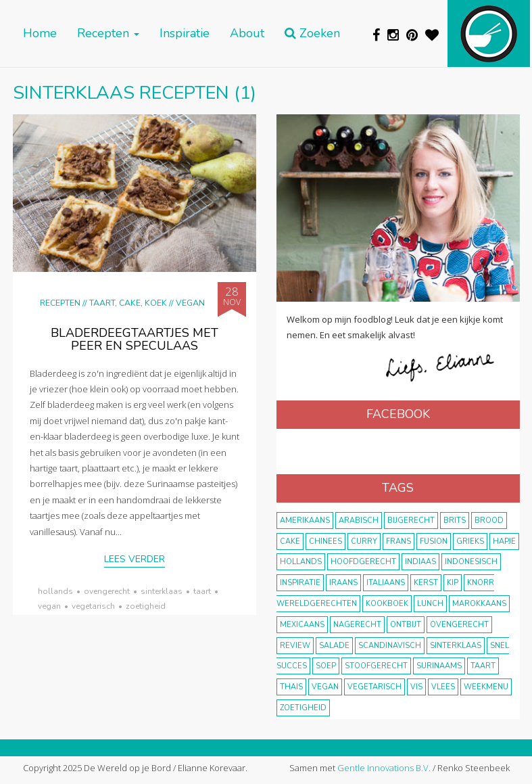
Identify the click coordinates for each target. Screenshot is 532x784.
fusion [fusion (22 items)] (434, 541)
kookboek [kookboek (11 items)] (387, 604)
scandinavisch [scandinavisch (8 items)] (390, 646)
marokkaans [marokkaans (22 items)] (479, 604)
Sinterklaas (162, 591)
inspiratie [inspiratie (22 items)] (300, 583)
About (247, 33)
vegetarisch (93, 606)
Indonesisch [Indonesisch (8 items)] (471, 562)
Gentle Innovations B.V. (384, 768)
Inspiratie (185, 33)
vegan (49, 606)
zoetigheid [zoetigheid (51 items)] (303, 708)
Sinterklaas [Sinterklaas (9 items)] (456, 646)
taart (202, 591)
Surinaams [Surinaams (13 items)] (439, 666)
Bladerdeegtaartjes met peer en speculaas (135, 340)
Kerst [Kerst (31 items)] (426, 583)
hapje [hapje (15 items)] (504, 541)
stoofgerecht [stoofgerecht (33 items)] (376, 666)
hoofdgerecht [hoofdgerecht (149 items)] (363, 562)
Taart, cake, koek (128, 303)
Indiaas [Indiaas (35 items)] (420, 562)
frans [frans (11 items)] (398, 541)
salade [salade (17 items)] (334, 646)
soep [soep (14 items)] (326, 666)
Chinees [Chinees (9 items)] (325, 541)
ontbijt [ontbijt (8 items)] (406, 625)
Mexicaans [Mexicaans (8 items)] (302, 625)
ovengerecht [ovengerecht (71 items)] (459, 625)
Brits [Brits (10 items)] (455, 521)
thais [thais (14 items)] (291, 687)
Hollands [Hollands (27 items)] (301, 562)
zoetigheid (146, 606)
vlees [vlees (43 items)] (443, 687)
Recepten (108, 33)
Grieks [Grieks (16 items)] (470, 541)
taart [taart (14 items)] (483, 666)
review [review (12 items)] (295, 646)
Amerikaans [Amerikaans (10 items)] (305, 521)
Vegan (190, 303)
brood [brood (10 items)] (489, 521)
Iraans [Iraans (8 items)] (343, 583)
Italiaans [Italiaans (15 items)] (386, 583)
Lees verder (135, 559)
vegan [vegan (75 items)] (325, 687)
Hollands (55, 591)
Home (40, 33)
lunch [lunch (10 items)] (430, 604)
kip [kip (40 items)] (453, 583)
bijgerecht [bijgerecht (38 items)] (411, 521)
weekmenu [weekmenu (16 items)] (486, 687)
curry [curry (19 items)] (364, 541)
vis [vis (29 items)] (416, 687)
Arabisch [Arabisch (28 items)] (359, 521)
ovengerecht (107, 591)
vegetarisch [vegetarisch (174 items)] (374, 687)
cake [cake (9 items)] (290, 541)
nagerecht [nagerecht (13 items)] (357, 625)
